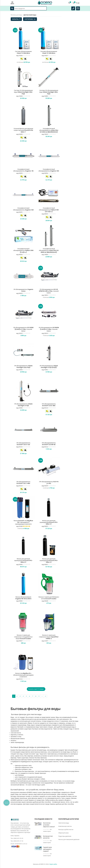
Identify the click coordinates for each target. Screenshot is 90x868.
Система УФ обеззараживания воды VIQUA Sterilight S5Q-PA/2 (23, 92)
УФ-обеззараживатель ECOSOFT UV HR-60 (49, 444)
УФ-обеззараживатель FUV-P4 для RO (49, 483)
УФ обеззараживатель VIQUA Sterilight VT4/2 (23, 405)
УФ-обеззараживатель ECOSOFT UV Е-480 (23, 483)
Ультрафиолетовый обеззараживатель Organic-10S (49, 170)
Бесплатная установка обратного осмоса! (49, 825)
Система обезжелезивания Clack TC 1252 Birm (49, 52)
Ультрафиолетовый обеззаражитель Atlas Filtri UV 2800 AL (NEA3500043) (49, 250)
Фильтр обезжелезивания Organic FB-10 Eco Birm (23, 598)
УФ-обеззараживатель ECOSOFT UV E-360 (49, 405)
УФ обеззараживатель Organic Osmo (23, 290)
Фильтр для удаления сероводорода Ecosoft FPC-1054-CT (49, 522)
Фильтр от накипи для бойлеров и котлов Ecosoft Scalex (49, 598)
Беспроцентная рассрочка (48, 837)
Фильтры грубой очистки (66, 829)
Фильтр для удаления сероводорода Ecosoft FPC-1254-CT (23, 561)
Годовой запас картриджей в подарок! (48, 849)
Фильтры (16, 19)
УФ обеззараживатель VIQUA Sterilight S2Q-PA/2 (23, 367)
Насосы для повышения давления (69, 839)
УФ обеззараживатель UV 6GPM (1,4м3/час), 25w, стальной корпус (49, 329)
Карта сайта (53, 864)
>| (45, 696)
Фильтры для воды (16, 15)
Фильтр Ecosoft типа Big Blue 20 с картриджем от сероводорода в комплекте (23, 522)
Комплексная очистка (65, 826)
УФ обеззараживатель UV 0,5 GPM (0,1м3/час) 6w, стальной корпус (49, 291)
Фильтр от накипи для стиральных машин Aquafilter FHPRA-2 (49, 637)
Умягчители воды (64, 823)
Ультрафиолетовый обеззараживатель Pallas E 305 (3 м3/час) (23, 250)
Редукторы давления (65, 836)
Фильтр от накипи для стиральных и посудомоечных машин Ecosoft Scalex (23, 637)
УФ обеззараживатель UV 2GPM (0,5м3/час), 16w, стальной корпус (23, 329)
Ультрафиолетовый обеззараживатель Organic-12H (23, 209)
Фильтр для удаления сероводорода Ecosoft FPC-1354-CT (49, 561)
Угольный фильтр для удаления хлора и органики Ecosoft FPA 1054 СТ (23, 130)
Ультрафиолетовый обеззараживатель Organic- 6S (23, 170)
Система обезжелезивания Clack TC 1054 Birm (23, 52)
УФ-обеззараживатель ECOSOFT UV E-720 (23, 444)
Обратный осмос (64, 833)
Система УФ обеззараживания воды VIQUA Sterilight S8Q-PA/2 (49, 92)
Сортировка (30, 19)
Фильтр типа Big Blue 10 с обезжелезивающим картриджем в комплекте (23, 675)
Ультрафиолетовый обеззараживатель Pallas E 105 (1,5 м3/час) (49, 210)
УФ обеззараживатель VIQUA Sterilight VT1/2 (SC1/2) (49, 367)
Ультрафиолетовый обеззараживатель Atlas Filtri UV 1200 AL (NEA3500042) (49, 130)
